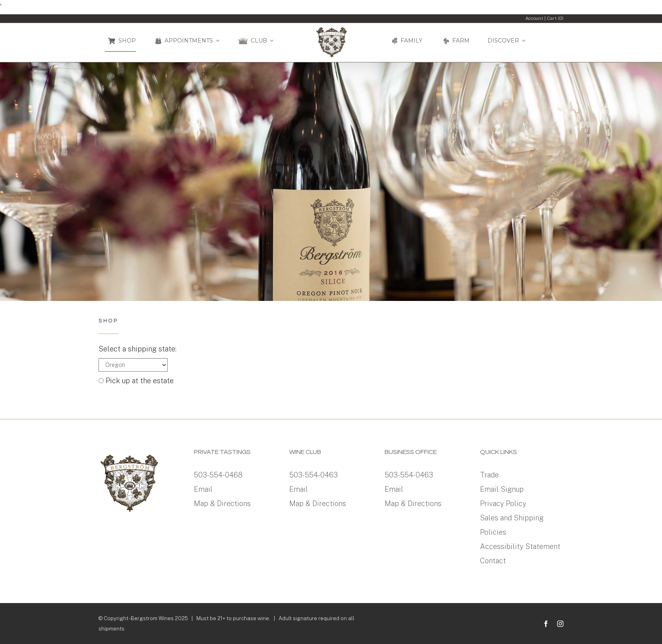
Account (534, 18)
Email (203, 489)
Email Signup (502, 489)
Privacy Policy (503, 503)
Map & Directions (222, 503)
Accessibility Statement (520, 546)
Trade (489, 475)
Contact (493, 561)
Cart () (555, 18)
